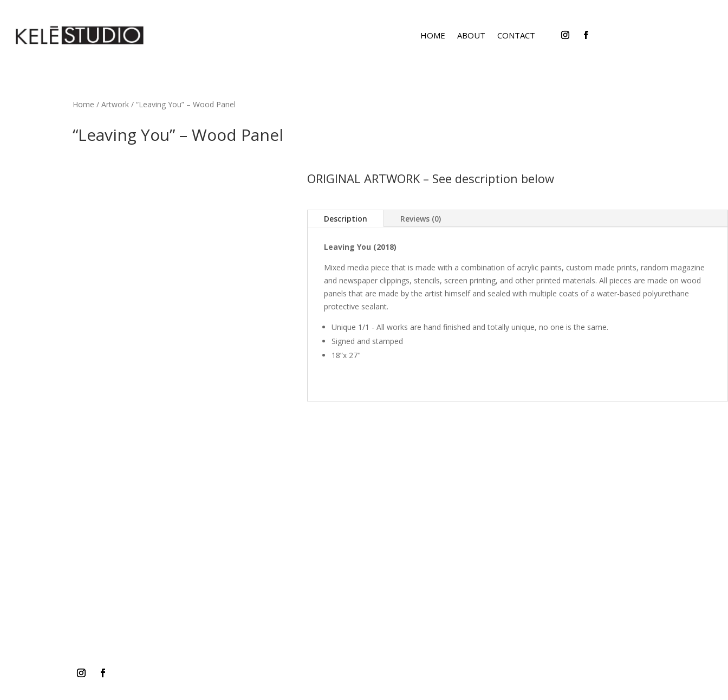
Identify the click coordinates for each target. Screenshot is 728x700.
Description (346, 219)
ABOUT (471, 35)
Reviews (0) (421, 219)
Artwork (115, 104)
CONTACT (516, 35)
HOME (433, 35)
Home (83, 104)
